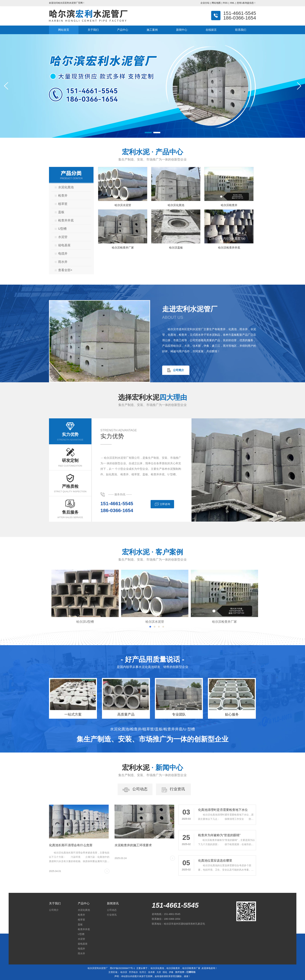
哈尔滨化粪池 (157, 968)
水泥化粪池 (66, 187)
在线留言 (211, 30)
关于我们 (93, 30)
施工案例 (152, 30)
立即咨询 (162, 504)
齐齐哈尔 (133, 972)
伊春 (171, 972)
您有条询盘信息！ (246, 3)
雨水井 (63, 262)
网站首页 (64, 30)
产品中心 (123, 30)
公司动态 (112, 910)
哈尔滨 (124, 972)
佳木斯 (151, 972)
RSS (225, 3)
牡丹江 (143, 972)
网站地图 (216, 3)
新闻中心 (182, 30)
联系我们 (241, 30)
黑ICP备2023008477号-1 (122, 968)
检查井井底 (66, 220)
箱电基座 (64, 245)
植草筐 (63, 204)
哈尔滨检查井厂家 (191, 968)
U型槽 (62, 229)
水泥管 (63, 237)
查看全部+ (65, 270)
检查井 (63, 196)
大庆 (159, 972)
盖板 (61, 212)
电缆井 (63, 254)
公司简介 (54, 910)
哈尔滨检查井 (173, 968)
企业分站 (205, 3)
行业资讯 (112, 915)
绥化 (165, 972)
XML (232, 3)
